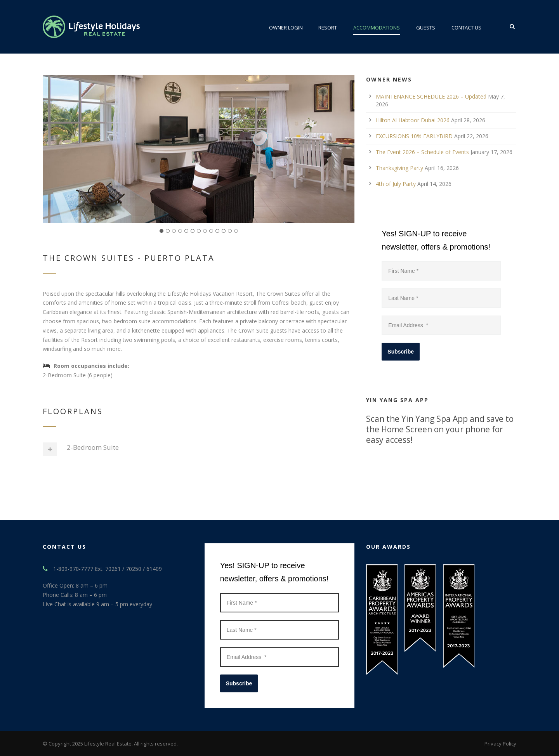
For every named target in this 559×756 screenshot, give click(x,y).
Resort (328, 28)
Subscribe (401, 352)
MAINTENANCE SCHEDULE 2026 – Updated (431, 96)
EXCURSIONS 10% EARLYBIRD (414, 136)
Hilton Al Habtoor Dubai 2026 (413, 120)
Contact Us (466, 28)
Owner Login (286, 28)
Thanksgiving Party (399, 168)
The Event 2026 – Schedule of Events (422, 152)
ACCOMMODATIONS (377, 28)
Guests (426, 28)
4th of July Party (396, 184)
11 (224, 231)
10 (217, 231)
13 (236, 231)
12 (230, 231)
